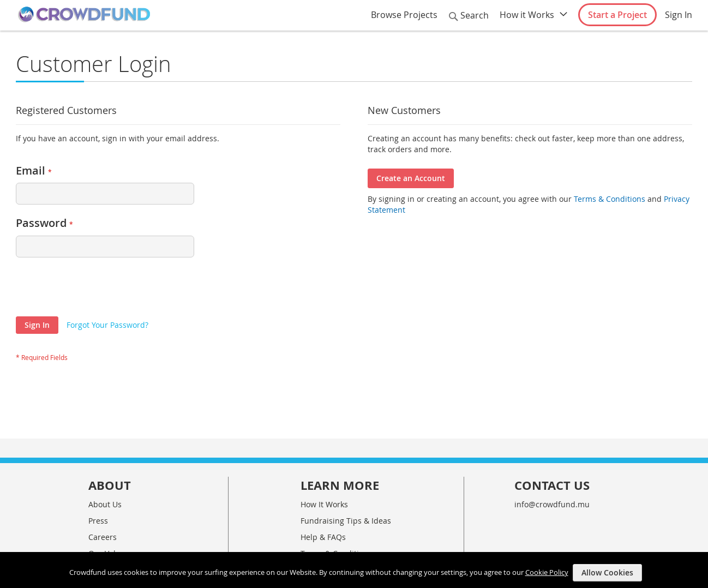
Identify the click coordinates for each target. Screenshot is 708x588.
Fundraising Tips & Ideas (346, 473)
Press (98, 473)
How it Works (527, 15)
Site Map (317, 538)
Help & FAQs (323, 489)
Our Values (109, 505)
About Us (105, 456)
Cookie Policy (547, 572)
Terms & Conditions (608, 199)
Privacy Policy (325, 522)
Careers (103, 489)
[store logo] (84, 15)
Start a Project (617, 15)
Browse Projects (404, 15)
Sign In (679, 15)
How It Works (324, 456)
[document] (355, 570)
